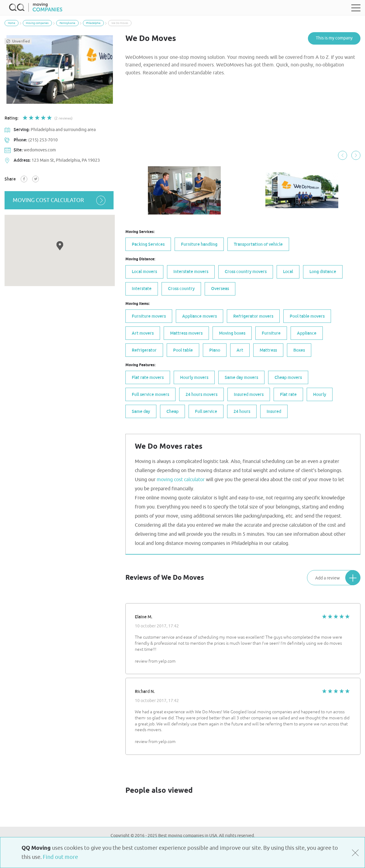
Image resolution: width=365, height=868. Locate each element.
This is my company (334, 38)
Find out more (60, 857)
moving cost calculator (60, 200)
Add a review (338, 577)
